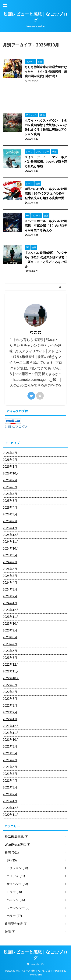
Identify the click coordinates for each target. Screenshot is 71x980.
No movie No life (35, 964)
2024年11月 (11, 542)
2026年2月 (10, 460)
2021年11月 (11, 733)
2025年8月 (10, 487)
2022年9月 (10, 685)
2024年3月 (10, 589)
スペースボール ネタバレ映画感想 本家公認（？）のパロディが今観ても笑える (46, 226)
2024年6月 (10, 569)
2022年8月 (10, 692)
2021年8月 (10, 753)
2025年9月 (10, 480)
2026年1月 (10, 467)
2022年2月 (10, 712)
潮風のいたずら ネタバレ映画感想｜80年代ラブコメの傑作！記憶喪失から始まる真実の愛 (46, 194)
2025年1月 (10, 528)
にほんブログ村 (17, 427)
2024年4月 (10, 583)
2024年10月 (11, 549)
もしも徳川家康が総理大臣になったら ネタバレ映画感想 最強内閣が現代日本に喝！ (46, 72)
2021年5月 (10, 774)
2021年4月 (10, 781)
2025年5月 (10, 501)
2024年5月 (10, 576)
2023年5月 (10, 658)
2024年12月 (11, 535)
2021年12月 (11, 726)
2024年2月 (10, 596)
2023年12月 (11, 610)
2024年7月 (10, 562)
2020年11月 (11, 815)
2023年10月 (11, 624)
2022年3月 (10, 706)
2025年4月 (10, 508)
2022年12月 (11, 665)
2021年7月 (10, 760)
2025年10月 (11, 473)
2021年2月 (10, 794)
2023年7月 (10, 644)
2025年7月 (10, 494)
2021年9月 (10, 746)
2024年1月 (10, 603)
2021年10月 (11, 740)
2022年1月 (10, 719)
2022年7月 (10, 699)
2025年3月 (10, 514)
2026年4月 (10, 453)
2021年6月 (10, 767)
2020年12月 (11, 808)
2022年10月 (11, 678)
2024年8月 (10, 555)
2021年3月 (10, 787)
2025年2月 (10, 521)
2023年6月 (10, 651)
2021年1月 (10, 801)
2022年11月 (11, 671)
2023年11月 (11, 617)
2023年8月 (10, 637)
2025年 (17, 38)
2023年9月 (10, 630)
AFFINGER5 (36, 975)
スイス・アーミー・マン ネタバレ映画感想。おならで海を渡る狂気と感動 (46, 162)
